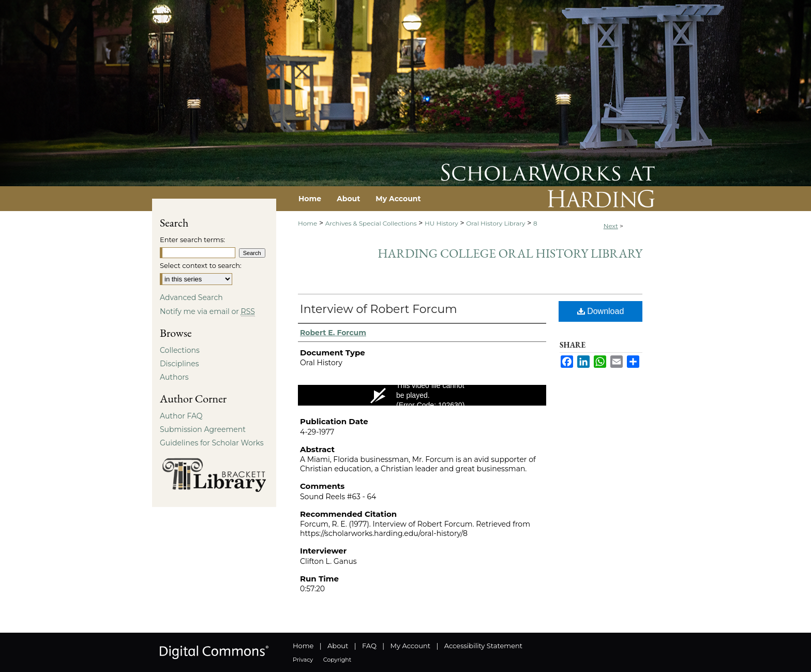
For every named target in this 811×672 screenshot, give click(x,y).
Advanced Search (191, 297)
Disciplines (179, 364)
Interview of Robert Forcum (379, 309)
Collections (180, 350)
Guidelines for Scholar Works (212, 443)
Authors (174, 377)
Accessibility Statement (483, 646)
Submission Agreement (203, 429)
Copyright (337, 660)
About (338, 646)
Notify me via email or (207, 311)
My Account (410, 646)
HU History (441, 223)
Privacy (303, 660)
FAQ (369, 646)
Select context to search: (201, 265)
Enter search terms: (192, 240)
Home (307, 223)
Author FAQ (181, 416)
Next (611, 226)
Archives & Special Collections (371, 223)
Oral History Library (495, 223)
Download (601, 311)
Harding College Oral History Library (510, 253)
